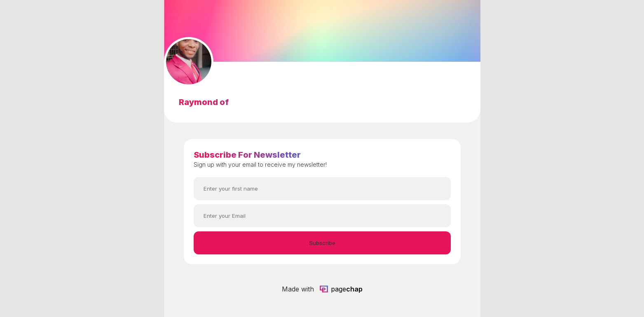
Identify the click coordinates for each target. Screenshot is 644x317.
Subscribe (322, 243)
